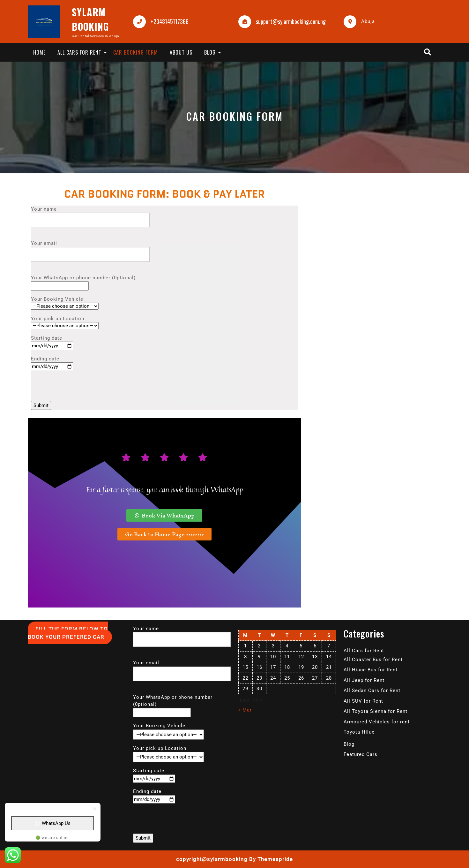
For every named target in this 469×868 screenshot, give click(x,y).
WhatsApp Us (53, 823)
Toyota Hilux (359, 732)
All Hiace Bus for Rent (371, 670)
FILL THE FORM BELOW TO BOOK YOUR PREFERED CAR (68, 633)
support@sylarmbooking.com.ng (291, 21)
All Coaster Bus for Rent (373, 660)
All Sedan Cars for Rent (372, 691)
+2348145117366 (170, 21)
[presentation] (79, 389)
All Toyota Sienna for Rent (376, 711)
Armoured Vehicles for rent (377, 722)
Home (39, 52)
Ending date (52, 363)
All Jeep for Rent (364, 680)
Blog (210, 52)
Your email (90, 249)
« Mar (245, 710)
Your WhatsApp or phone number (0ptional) (83, 282)
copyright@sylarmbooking (212, 859)
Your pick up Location (65, 322)
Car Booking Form (136, 52)
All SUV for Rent (363, 701)
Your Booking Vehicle (65, 303)
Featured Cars (361, 754)
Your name (90, 215)
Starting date (52, 342)
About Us (181, 52)
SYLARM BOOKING (90, 19)
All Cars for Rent (79, 52)
